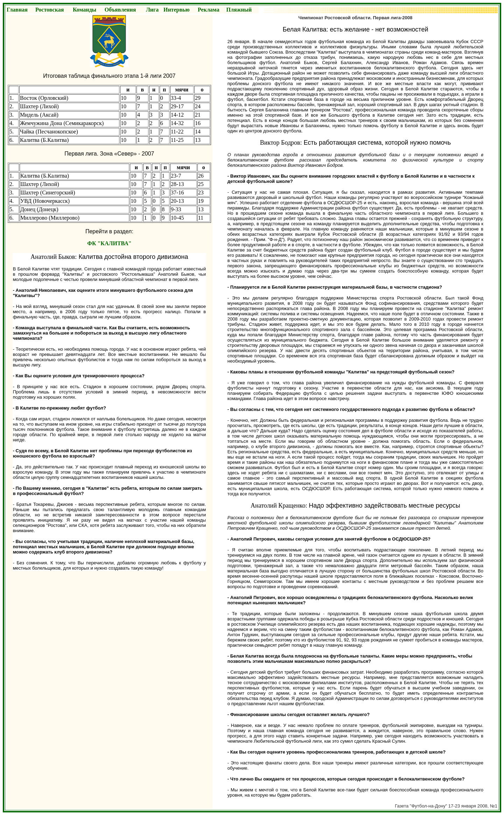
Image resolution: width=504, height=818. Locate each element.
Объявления (120, 10)
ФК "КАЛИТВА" (109, 243)
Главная (17, 10)
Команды (85, 10)
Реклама (209, 10)
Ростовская (50, 10)
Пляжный (239, 10)
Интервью (177, 10)
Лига (152, 10)
